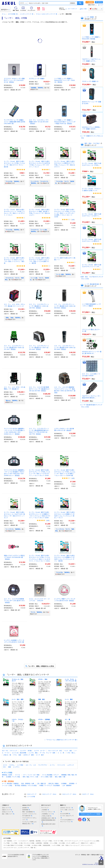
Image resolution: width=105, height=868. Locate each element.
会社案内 (25, 808)
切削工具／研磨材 (53, 784)
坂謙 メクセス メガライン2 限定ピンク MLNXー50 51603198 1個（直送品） (14, 557)
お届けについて (7, 810)
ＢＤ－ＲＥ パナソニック (10, 751)
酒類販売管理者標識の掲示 (48, 821)
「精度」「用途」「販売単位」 (13, 318)
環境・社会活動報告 (28, 812)
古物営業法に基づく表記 (49, 818)
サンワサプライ (43, 765)
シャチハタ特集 (56, 845)
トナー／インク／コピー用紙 (31, 775)
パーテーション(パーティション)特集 (89, 841)
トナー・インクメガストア (21, 841)
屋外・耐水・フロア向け (92, 143)
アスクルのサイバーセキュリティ (29, 819)
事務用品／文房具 (7, 775)
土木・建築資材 (67, 785)
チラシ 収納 (17, 755)
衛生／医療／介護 (60, 777)
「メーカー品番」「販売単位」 (63, 274)
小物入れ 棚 (7, 755)
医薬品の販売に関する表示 (48, 825)
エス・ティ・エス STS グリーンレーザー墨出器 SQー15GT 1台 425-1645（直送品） (39, 348)
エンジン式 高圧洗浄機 (19, 753)
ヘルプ (101, 5)
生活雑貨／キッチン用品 (13, 777)
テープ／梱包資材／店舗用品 (10, 784)
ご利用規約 (45, 810)
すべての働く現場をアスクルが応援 (13, 845)
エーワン (52, 765)
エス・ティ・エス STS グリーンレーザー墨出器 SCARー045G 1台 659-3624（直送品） (65, 306)
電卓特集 (32, 841)
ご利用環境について (47, 814)
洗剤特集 (46, 843)
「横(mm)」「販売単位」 (12, 401)
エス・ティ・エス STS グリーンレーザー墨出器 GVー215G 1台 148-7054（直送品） (39, 306)
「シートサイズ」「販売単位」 (13, 529)
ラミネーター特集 (58, 841)
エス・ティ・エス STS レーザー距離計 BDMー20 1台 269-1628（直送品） (39, 122)
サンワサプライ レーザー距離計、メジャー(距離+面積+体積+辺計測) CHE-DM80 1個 (15, 122)
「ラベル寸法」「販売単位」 (13, 181)
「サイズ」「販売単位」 (37, 612)
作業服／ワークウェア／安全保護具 (50, 785)
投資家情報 (26, 810)
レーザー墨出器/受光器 (92, 284)
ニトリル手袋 (31, 797)
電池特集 (38, 841)
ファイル (17, 775)
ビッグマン (16, 767)
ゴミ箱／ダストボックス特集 (26, 843)
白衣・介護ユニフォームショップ (71, 845)
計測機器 (64, 784)
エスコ (5, 765)
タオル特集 (62, 843)
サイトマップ (45, 808)
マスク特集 (27, 845)
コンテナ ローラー (40, 751)
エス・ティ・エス (31, 765)
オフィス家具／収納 (46, 777)
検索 (80, 3)
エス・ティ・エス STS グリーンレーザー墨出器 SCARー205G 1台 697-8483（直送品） (65, 348)
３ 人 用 (61, 753)
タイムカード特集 (47, 841)
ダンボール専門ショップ (73, 843)
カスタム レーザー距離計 (37, 79)
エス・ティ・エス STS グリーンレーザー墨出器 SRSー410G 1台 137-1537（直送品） (14, 348)
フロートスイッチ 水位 (55, 751)
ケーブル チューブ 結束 (47, 753)
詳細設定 (73, 3)
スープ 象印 (40, 755)
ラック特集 (14, 843)
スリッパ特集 (53, 843)
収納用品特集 (46, 845)
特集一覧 (33, 848)
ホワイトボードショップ (71, 841)
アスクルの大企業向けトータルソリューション (67, 821)
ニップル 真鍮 (33, 753)
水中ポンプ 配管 (29, 755)
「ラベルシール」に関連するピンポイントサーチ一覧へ (62, 740)
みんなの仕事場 (65, 814)
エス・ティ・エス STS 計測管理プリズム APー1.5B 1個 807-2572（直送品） (14, 601)
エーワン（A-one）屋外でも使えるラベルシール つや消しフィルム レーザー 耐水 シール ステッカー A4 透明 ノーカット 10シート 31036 (65, 213)
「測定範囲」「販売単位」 (37, 88)
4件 (73, 220)
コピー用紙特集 (8, 841)
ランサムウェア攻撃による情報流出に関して (29, 823)
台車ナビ (92, 843)
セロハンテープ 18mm (69, 794)
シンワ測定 (20, 765)
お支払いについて (7, 812)
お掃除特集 (39, 843)
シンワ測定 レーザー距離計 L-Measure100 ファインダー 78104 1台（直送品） (65, 80)
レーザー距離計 (90, 17)
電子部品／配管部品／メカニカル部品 (26, 785)
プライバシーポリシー (48, 812)
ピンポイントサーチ (24, 848)
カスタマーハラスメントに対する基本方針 (29, 815)
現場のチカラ (85, 843)
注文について (6, 808)
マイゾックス (61, 765)
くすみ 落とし (71, 753)
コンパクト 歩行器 (26, 751)
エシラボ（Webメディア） (67, 817)
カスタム (12, 765)
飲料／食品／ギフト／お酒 (30, 777)
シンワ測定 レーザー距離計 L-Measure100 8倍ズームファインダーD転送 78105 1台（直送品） (65, 122)
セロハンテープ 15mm (49, 794)
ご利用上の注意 (46, 816)
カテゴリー (5, 10)
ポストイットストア (86, 845)
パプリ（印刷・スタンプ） (67, 811)
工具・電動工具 (41, 784)
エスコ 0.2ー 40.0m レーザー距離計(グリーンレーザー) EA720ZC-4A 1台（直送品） (14, 80)
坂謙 (9, 767)
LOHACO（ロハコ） (66, 808)
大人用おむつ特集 (37, 845)
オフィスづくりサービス (10, 848)
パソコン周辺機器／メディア (50, 775)
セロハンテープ (32, 794)
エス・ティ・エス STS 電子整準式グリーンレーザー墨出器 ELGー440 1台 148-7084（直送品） (40, 389)
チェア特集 (6, 843)
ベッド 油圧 (68, 751)
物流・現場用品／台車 (28, 784)
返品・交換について (8, 814)
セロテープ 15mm (88, 794)
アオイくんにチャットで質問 (90, 814)
